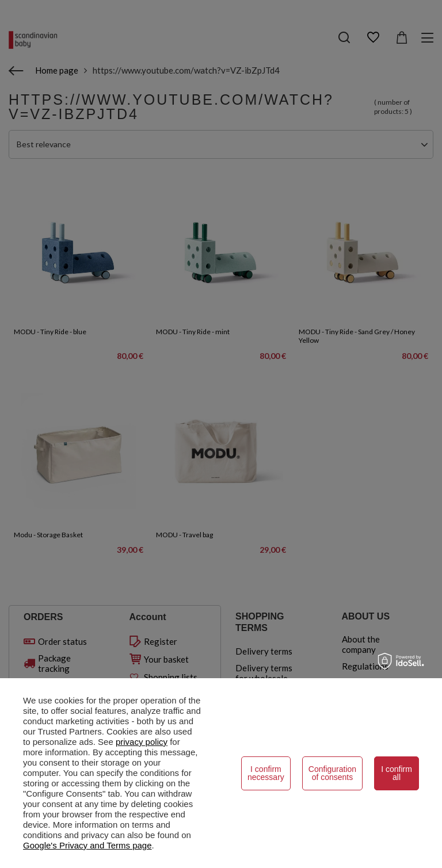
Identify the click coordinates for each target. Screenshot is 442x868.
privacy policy (142, 742)
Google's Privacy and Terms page (87, 845)
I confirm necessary (266, 773)
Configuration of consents (332, 773)
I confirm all (397, 773)
